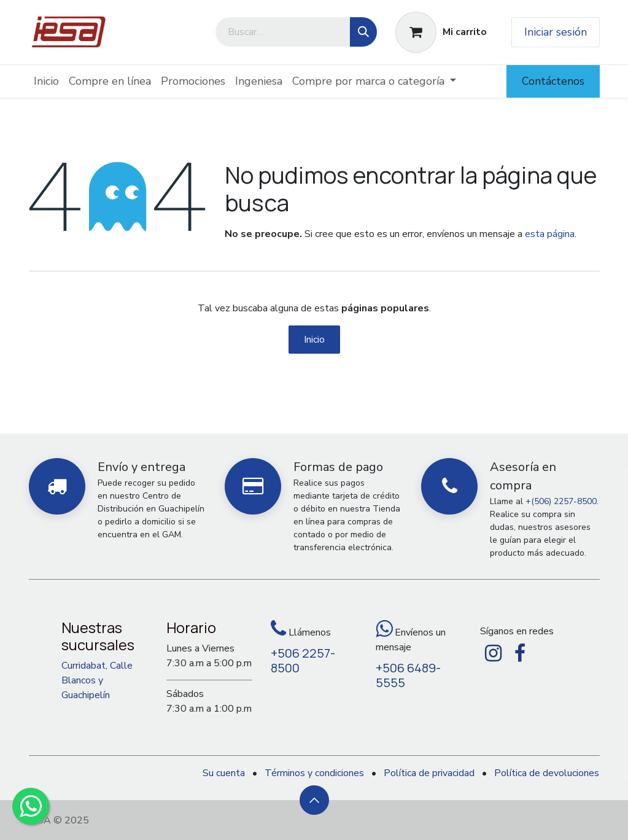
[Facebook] (520, 653)
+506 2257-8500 (303, 660)
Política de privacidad (429, 773)
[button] (314, 800)
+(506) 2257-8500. (562, 501)
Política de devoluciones (547, 773)
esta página (550, 234)
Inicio (314, 340)
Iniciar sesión (556, 32)
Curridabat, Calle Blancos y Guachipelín (97, 680)
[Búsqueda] (363, 32)
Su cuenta (224, 773)
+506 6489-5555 (408, 675)
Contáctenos (553, 81)
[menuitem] (46, 81)
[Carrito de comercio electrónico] (441, 32)
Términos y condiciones (314, 773)
